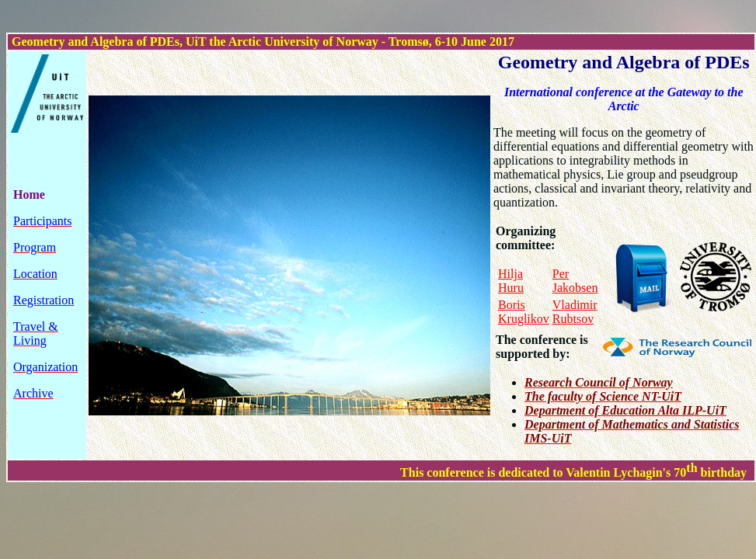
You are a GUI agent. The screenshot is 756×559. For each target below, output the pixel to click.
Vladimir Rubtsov (575, 312)
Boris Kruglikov (524, 312)
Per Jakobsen (575, 281)
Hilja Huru (511, 281)
